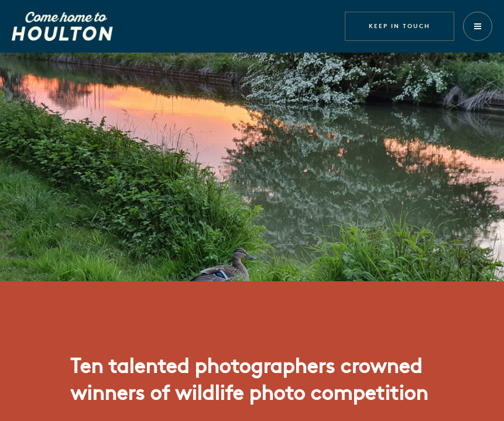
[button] (478, 26)
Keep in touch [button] (400, 25)
